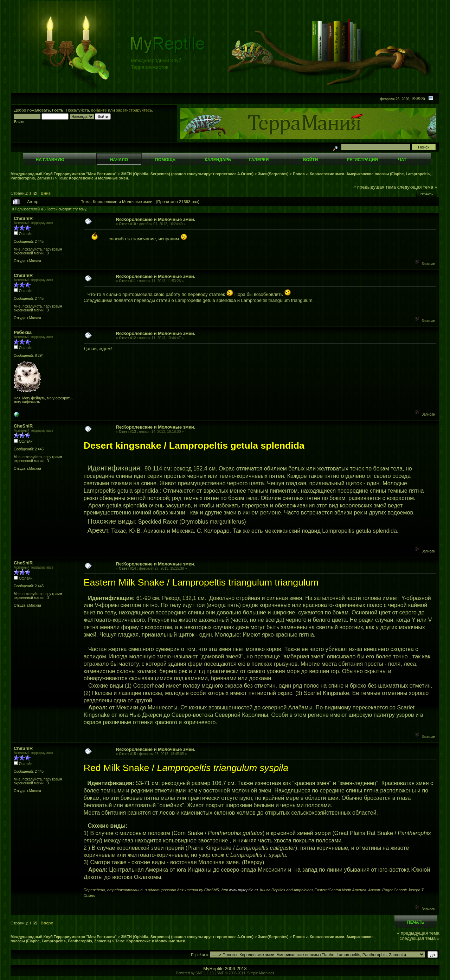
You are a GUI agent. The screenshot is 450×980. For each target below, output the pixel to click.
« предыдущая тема (375, 187)
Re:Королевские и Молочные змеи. (156, 219)
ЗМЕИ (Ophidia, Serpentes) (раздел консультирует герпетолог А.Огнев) (187, 174)
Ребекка (23, 332)
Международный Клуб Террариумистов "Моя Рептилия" (64, 174)
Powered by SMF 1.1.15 (195, 973)
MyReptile (213, 969)
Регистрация (362, 160)
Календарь (218, 160)
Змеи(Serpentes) (273, 174)
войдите (99, 110)
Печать (427, 194)
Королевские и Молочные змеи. (99, 178)
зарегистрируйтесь (134, 110)
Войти (310, 160)
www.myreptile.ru (243, 890)
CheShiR (23, 218)
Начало (119, 160)
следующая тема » (417, 187)
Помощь (165, 160)
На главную (50, 160)
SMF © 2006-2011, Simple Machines (245, 973)
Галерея (259, 160)
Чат (402, 160)
